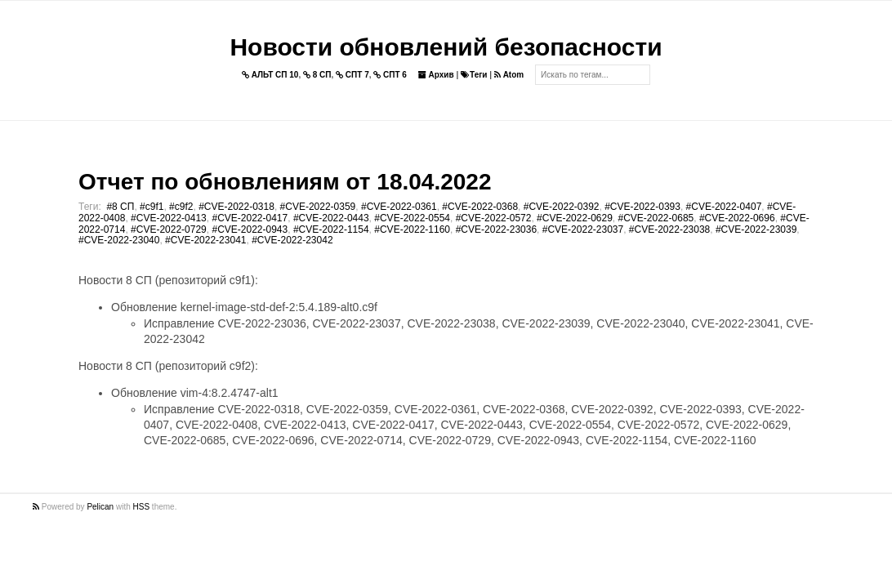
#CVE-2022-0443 (331, 218)
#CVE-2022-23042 (292, 240)
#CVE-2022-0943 (250, 229)
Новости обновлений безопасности (446, 47)
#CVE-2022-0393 (642, 207)
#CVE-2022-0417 (250, 218)
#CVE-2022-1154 (331, 229)
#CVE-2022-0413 (169, 218)
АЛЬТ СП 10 (270, 75)
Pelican (100, 507)
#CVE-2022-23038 (669, 229)
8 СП (317, 75)
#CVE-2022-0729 (169, 229)
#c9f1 (152, 207)
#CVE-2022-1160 (412, 229)
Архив (436, 75)
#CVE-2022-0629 (575, 218)
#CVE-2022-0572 (494, 218)
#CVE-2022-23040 (119, 240)
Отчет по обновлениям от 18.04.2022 (285, 182)
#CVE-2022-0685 (656, 218)
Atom (509, 75)
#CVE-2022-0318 (236, 207)
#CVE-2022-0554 (412, 218)
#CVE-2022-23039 (756, 229)
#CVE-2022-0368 (480, 207)
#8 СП (120, 207)
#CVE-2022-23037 (583, 229)
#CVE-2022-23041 (205, 240)
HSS (142, 507)
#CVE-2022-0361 (399, 207)
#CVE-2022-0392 (562, 207)
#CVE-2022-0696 (737, 218)
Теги (474, 75)
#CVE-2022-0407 (724, 207)
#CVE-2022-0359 (318, 207)
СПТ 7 (352, 75)
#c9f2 (181, 207)
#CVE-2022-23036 (496, 229)
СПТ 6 (390, 75)
